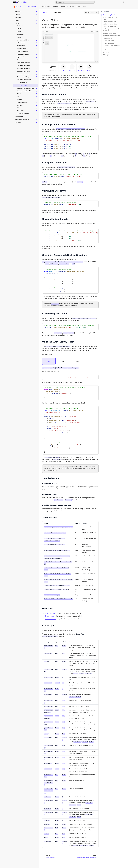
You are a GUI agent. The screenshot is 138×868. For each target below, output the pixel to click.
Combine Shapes (50, 612)
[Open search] (75, 2)
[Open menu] (97, 13)
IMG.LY (46, 863)
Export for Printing (51, 618)
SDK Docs (24, 2)
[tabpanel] (70, 368)
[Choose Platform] (18, 7)
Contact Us (53, 863)
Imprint (60, 863)
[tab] (49, 361)
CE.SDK (45, 13)
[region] (70, 236)
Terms (88, 863)
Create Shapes (50, 615)
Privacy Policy (68, 863)
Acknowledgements (79, 863)
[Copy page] (89, 13)
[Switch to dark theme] (124, 2)
